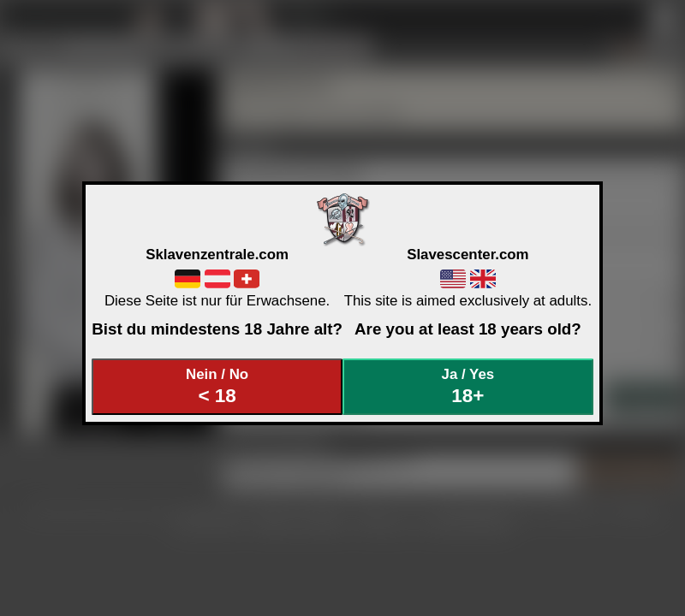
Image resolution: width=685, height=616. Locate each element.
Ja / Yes (468, 386)
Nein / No (217, 386)
